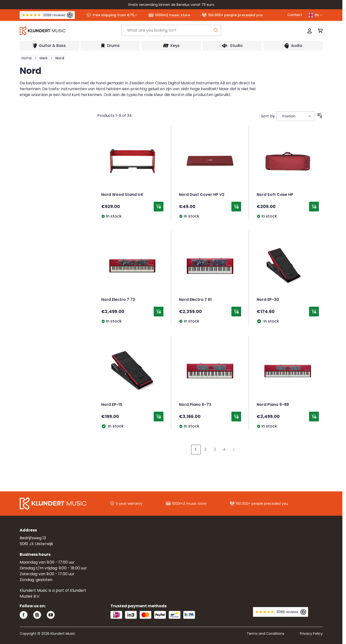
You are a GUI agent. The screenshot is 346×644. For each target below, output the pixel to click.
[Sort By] (296, 116)
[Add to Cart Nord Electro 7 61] (236, 312)
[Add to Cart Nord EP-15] (159, 417)
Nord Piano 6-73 (195, 405)
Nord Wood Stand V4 (122, 195)
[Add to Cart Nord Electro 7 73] (159, 312)
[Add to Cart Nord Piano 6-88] (314, 417)
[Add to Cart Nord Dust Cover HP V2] (236, 207)
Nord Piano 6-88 (273, 405)
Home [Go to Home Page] (27, 58)
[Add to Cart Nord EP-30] (314, 312)
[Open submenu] (49, 46)
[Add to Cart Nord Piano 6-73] (236, 417)
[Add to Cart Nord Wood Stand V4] (159, 207)
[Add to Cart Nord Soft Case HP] (314, 207)
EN (315, 15)
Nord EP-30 (268, 300)
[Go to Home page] (70, 31)
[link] (186, 450)
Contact (295, 15)
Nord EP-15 (112, 405)
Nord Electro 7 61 (195, 300)
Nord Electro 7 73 (118, 300)
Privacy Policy (311, 634)
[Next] (234, 450)
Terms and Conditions (266, 634)
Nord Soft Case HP (275, 195)
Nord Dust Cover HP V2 (202, 195)
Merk (44, 58)
